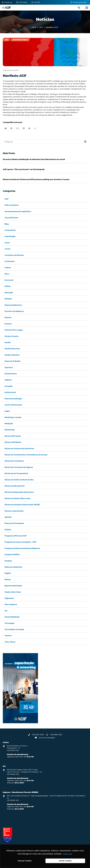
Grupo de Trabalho (13, 361)
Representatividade (13, 586)
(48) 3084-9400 (38, 735)
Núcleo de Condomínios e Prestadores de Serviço (26, 455)
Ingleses (8, 380)
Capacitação (10, 236)
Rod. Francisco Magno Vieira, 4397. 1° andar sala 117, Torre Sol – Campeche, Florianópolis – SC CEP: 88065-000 (25, 772)
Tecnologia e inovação (14, 629)
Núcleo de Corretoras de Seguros (19, 467)
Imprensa (9, 367)
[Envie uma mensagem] (37, 738)
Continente (10, 261)
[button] (79, 8)
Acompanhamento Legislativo (18, 211)
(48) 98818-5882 (56, 735)
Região (8, 573)
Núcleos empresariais (14, 511)
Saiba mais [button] (67, 854)
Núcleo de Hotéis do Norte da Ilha (19, 480)
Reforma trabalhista (13, 567)
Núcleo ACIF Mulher (13, 442)
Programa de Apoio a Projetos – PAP (20, 542)
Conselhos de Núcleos (14, 255)
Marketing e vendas (13, 417)
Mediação (9, 423)
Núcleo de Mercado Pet (15, 486)
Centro (8, 249)
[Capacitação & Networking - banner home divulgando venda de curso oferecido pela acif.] (20, 723)
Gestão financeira (12, 349)
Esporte (8, 317)
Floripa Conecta (11, 336)
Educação (9, 292)
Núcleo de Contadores (14, 461)
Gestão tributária (12, 355)
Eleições (8, 299)
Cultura (8, 267)
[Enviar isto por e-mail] (6, 128)
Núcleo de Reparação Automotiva (19, 492)
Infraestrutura (11, 373)
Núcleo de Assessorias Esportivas (19, 448)
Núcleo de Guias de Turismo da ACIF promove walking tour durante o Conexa (36, 179)
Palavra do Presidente (14, 523)
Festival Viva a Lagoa (14, 330)
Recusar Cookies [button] (25, 861)
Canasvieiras (10, 230)
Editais (8, 286)
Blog (7, 224)
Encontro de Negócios (14, 311)
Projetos (8, 561)
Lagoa (7, 411)
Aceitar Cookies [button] (65, 861)
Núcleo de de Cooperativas (16, 473)
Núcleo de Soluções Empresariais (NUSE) (22, 505)
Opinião (8, 517)
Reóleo (8, 579)
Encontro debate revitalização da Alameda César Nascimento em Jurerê (34, 159)
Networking (10, 430)
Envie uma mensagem (47, 738)
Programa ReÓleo (12, 554)
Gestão (8, 342)
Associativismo (11, 218)
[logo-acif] (6, 8)
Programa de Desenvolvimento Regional (22, 548)
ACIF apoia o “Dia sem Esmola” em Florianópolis (24, 169)
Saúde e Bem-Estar (13, 592)
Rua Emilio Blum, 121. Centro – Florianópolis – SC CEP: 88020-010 (18, 748)
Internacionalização (13, 398)
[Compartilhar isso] (11, 128)
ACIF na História (11, 205)
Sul (6, 610)
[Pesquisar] (45, 142)
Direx (7, 274)
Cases (7, 242)
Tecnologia (9, 623)
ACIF (7, 199)
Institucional (10, 392)
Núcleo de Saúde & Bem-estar (17, 498)
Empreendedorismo (13, 305)
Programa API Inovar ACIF (16, 536)
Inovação (9, 386)
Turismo (8, 635)
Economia (9, 280)
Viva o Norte (10, 642)
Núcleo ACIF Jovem (13, 436)
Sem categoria (11, 604)
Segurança (9, 598)
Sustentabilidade (12, 617)
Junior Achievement (13, 405)
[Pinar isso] (29, 128)
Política (8, 529)
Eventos (8, 324)
